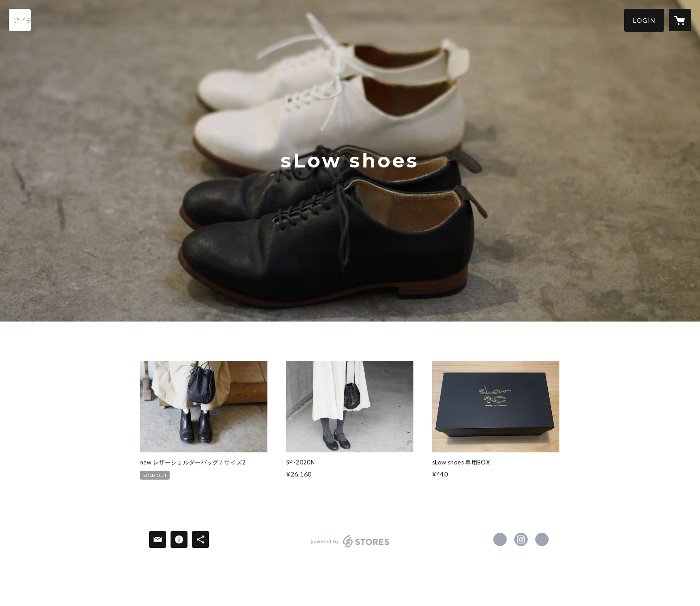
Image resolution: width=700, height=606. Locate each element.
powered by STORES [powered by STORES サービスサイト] (350, 547)
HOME (152, 344)
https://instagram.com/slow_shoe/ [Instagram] (521, 539)
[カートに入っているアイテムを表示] (680, 20)
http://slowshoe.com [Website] (542, 539)
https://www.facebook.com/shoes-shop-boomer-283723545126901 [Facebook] (500, 539)
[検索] (20, 20)
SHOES (186, 344)
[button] (644, 20)
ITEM (218, 344)
